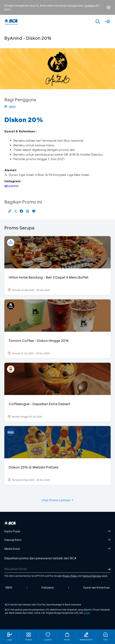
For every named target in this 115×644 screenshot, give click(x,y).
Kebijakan (48, 588)
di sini (87, 613)
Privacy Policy (70, 576)
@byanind (11, 186)
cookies (89, 6)
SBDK (9, 588)
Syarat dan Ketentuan (96, 588)
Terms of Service (92, 576)
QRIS (10, 107)
